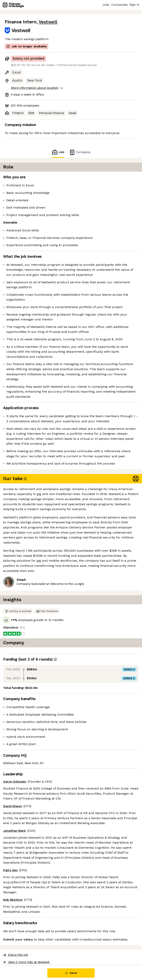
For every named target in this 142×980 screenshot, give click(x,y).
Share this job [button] (16, 955)
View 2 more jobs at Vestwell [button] (26, 962)
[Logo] (13, 5)
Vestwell (48, 22)
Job (58, 152)
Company (80, 152)
